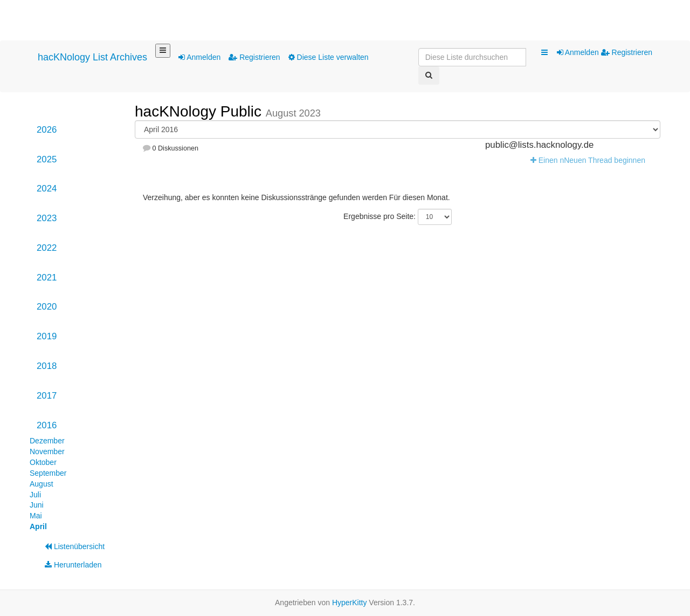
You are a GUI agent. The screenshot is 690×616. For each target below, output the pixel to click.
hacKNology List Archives (92, 57)
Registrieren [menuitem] (627, 52)
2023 (47, 218)
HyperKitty (350, 603)
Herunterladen (73, 565)
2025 (47, 159)
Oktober (43, 462)
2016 (47, 425)
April (38, 526)
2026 (47, 130)
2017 (47, 396)
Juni (37, 505)
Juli (35, 495)
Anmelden (199, 57)
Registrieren (254, 57)
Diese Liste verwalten (329, 57)
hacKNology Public (200, 111)
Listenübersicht (75, 546)
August (42, 484)
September (48, 473)
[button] (544, 53)
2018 (47, 366)
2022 (47, 248)
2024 (47, 189)
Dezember (47, 441)
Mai (36, 516)
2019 (47, 336)
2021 (47, 278)
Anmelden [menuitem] (579, 52)
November (47, 451)
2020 (47, 307)
